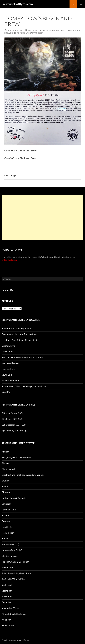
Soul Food (7, 585)
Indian (5, 539)
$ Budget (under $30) (12, 413)
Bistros (5, 463)
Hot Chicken (8, 533)
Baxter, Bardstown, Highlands (16, 328)
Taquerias (6, 602)
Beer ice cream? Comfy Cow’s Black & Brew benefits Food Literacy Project (42, 32)
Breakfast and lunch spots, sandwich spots (23, 475)
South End (7, 375)
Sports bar (7, 591)
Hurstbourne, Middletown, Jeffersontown (22, 357)
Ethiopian (6, 504)
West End (6, 392)
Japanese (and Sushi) (12, 550)
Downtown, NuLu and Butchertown (19, 334)
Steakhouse (7, 596)
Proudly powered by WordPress (15, 640)
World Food (8, 625)
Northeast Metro (10, 363)
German (6, 521)
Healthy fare (8, 527)
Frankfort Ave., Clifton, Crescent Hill (20, 340)
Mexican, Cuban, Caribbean (15, 562)
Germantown (8, 346)
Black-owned (8, 469)
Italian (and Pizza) (10, 544)
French (5, 515)
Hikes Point (7, 352)
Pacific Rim (7, 567)
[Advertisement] (42, 218)
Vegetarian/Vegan (10, 608)
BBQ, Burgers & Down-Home (16, 457)
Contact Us (7, 290)
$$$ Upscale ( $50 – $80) (14, 425)
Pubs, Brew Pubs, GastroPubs (16, 573)
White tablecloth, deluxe (14, 614)
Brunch (5, 481)
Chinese (6, 492)
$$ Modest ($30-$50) (12, 419)
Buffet (5, 486)
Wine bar (6, 620)
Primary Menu (81, 4)
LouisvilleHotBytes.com (17, 4)
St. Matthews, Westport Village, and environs (24, 386)
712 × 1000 (33, 30)
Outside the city (10, 369)
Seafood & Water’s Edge (13, 579)
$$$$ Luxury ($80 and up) (14, 431)
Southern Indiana (10, 380)
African (5, 452)
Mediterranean (9, 556)
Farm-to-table (9, 510)
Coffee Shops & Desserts (14, 498)
